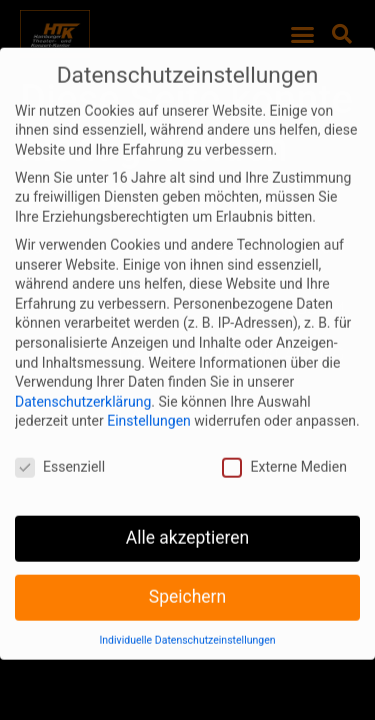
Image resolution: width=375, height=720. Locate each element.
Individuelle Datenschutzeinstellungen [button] (187, 625)
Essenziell (60, 452)
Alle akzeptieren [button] (188, 523)
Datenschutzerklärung (83, 387)
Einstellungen (149, 407)
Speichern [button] (187, 582)
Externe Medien (284, 452)
